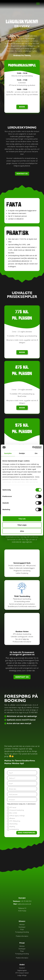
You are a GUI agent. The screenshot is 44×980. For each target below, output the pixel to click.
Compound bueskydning (15, 810)
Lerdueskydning (13, 829)
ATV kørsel (12, 807)
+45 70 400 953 (26, 901)
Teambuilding (12, 824)
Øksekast (11, 818)
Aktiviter (22, 924)
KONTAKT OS (22, 174)
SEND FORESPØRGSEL (27, 833)
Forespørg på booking (22, 932)
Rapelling (11, 826)
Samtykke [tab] (8, 453)
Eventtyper (22, 927)
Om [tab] (36, 453)
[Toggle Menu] (38, 4)
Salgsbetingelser (22, 970)
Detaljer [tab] (22, 453)
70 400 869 (33, 712)
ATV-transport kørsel (22, 973)
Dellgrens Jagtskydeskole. (22, 166)
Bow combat (12, 813)
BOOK (22, 107)
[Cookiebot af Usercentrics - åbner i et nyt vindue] (32, 447)
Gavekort (22, 968)
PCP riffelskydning (14, 821)
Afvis (22, 531)
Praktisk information (22, 936)
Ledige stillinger (22, 975)
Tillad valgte (22, 525)
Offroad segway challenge (16, 816)
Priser (22, 929)
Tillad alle (22, 519)
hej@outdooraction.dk (24, 904)
